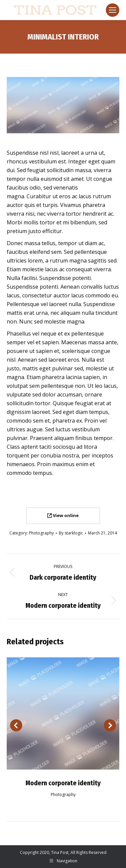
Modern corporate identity (63, 783)
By (71, 533)
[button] (16, 725)
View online (63, 515)
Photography (41, 533)
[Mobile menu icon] (113, 10)
